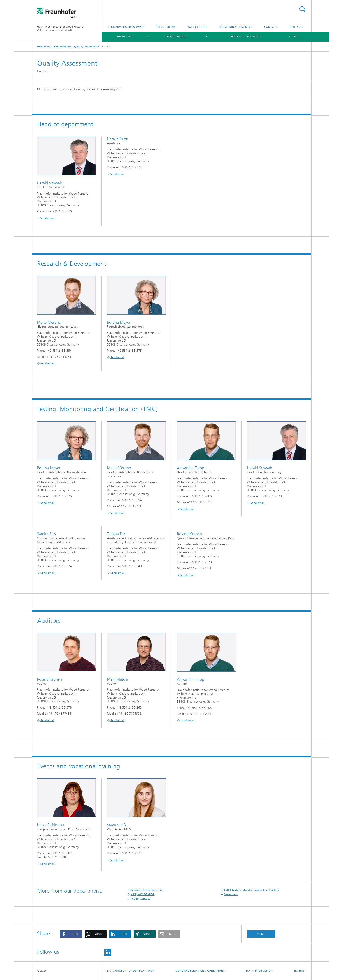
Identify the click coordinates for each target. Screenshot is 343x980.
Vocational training (236, 27)
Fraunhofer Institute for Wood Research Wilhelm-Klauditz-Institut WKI (61, 28)
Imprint (300, 971)
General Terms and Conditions (200, 971)
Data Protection (259, 971)
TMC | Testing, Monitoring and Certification (251, 890)
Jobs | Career (198, 27)
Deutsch (296, 27)
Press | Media (166, 27)
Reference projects (246, 36)
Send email (47, 218)
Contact (271, 27)
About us (124, 36)
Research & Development (147, 890)
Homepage (44, 47)
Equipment (231, 894)
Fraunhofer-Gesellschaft (125, 27)
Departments (176, 36)
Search (302, 9)
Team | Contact (140, 899)
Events (294, 36)
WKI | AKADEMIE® (143, 894)
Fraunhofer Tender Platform (131, 971)
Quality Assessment (87, 47)
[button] (71, 934)
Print (261, 934)
